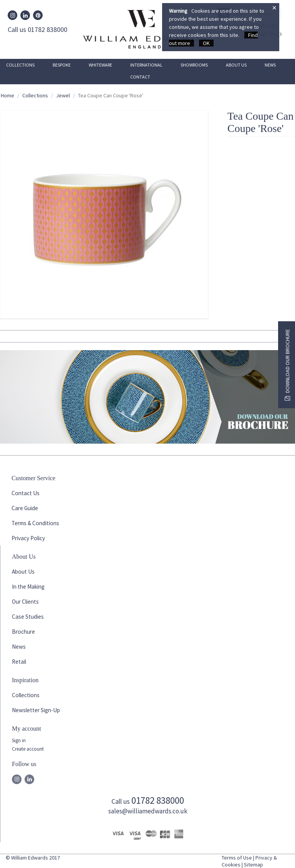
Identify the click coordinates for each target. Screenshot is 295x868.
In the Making (28, 587)
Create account (28, 749)
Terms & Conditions (35, 523)
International (146, 65)
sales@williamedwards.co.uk (148, 811)
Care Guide (25, 508)
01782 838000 (158, 800)
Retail (19, 662)
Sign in (19, 740)
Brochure (23, 632)
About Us (236, 65)
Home (7, 95)
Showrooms (194, 65)
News (270, 65)
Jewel (63, 95)
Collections (20, 65)
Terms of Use (237, 858)
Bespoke (62, 65)
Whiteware (100, 65)
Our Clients (25, 602)
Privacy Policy (28, 538)
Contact (140, 77)
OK (206, 43)
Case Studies (28, 617)
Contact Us (26, 493)
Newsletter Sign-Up (36, 710)
